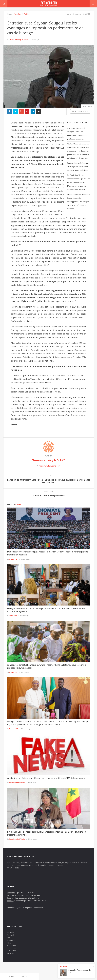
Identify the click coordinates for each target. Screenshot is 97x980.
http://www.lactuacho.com (50, 466)
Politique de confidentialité (33, 908)
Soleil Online (12, 948)
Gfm (9, 938)
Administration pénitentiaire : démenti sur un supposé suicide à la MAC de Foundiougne (46, 778)
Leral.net (11, 932)
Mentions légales (14, 908)
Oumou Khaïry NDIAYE (19, 39)
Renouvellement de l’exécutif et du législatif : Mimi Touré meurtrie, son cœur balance (78, 167)
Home (9, 14)
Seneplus (11, 953)
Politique (27, 14)
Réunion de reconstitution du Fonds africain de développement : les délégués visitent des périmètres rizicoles (79, 202)
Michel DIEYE (14, 559)
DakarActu (11, 940)
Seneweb (11, 935)
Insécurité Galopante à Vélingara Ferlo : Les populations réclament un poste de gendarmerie (77, 134)
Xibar (9, 943)
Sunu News (12, 951)
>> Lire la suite (13, 868)
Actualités (18, 14)
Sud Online (11, 946)
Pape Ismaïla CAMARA (17, 782)
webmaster (13, 616)
